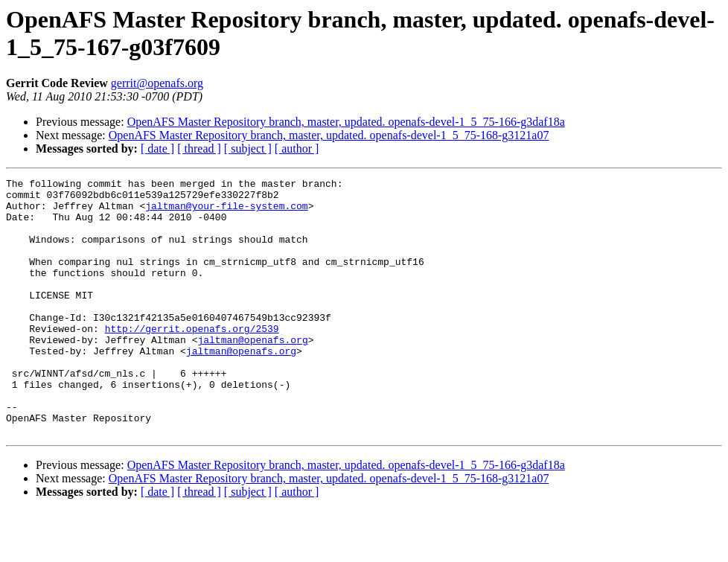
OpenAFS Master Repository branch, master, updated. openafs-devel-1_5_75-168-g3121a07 (329, 135)
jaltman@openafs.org (252, 373)
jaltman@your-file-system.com (226, 212)
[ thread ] (199, 149)
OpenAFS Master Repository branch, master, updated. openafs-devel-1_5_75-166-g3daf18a (346, 122)
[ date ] (157, 149)
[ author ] (297, 149)
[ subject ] (248, 149)
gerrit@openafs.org (157, 83)
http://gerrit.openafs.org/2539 (192, 360)
